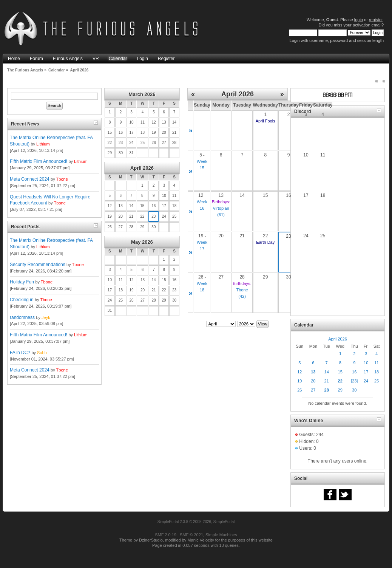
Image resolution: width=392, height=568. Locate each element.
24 (366, 381)
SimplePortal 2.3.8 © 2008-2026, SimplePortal (196, 522)
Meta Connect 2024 (30, 179)
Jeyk (46, 317)
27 (313, 390)
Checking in (22, 300)
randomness (22, 317)
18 (377, 372)
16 (354, 372)
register (376, 20)
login (359, 20)
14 (327, 372)
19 (299, 381)
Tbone (62, 179)
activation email (367, 25)
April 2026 (142, 168)
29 (340, 390)
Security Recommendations (38, 265)
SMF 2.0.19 (166, 535)
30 (354, 390)
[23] (354, 381)
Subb (42, 353)
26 (299, 390)
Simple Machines (221, 535)
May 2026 (142, 242)
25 (377, 381)
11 (377, 363)
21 (327, 381)
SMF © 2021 (191, 535)
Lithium (43, 144)
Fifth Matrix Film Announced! (39, 161)
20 (313, 381)
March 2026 (142, 94)
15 (340, 372)
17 (366, 372)
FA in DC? (20, 353)
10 (366, 363)
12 (299, 372)
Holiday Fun (22, 282)
